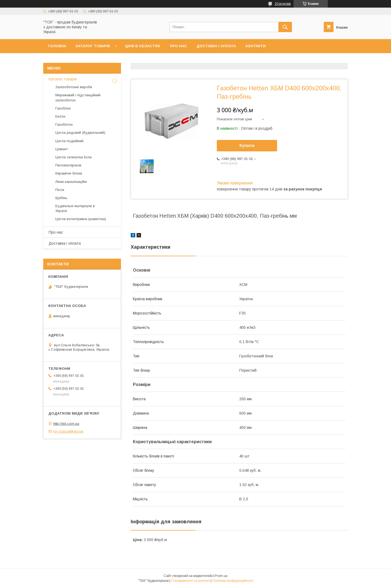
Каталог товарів (93, 46)
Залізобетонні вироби (74, 87)
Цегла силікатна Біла (73, 157)
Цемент (62, 149)
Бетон (60, 116)
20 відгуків (283, 4)
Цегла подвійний (69, 141)
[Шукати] (285, 27)
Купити (247, 146)
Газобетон (64, 124)
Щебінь (61, 198)
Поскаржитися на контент (191, 581)
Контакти (256, 46)
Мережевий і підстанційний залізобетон (78, 98)
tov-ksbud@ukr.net (68, 431)
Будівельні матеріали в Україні (75, 208)
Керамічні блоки (69, 173)
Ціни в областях (143, 46)
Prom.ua (221, 576)
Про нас (178, 46)
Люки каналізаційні (71, 182)
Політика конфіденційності (233, 581)
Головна (57, 46)
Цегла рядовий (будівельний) (80, 133)
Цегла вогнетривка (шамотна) (81, 219)
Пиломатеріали (68, 165)
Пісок (60, 190)
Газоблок (63, 108)
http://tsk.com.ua (66, 424)
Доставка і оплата (216, 46)
